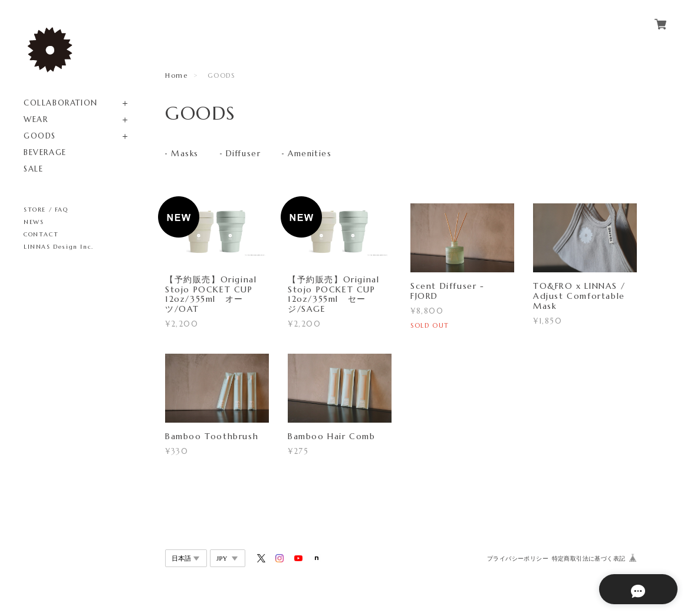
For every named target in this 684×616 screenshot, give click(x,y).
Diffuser (245, 154)
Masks (185, 154)
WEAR (36, 119)
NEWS (34, 222)
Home (176, 75)
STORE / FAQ (46, 210)
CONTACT (41, 234)
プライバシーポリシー (518, 559)
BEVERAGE (45, 152)
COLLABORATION (61, 103)
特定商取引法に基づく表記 (589, 559)
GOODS (40, 136)
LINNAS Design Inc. (59, 247)
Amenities (313, 154)
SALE (33, 169)
